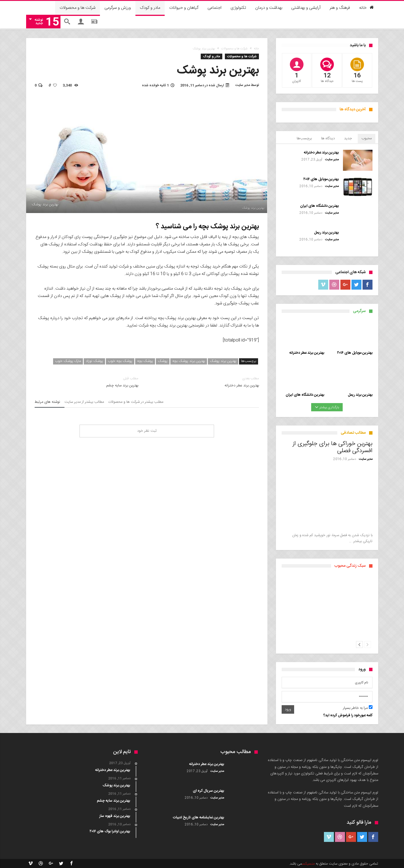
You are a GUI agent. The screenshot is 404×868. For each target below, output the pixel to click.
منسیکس (308, 864)
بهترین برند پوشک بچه (189, 362)
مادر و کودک (212, 56)
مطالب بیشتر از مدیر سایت (84, 403)
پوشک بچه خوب (120, 362)
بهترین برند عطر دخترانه (207, 382)
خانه (256, 49)
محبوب (367, 138)
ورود (288, 709)
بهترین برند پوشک (223, 362)
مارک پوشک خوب (68, 362)
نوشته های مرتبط (47, 403)
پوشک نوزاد (94, 362)
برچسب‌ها (304, 138)
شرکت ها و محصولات (234, 49)
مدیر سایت (243, 85)
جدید (348, 138)
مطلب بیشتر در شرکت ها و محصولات (136, 403)
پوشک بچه (145, 362)
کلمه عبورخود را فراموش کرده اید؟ (348, 715)
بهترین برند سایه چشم (86, 382)
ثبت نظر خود (147, 431)
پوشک (163, 362)
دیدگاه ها (328, 138)
